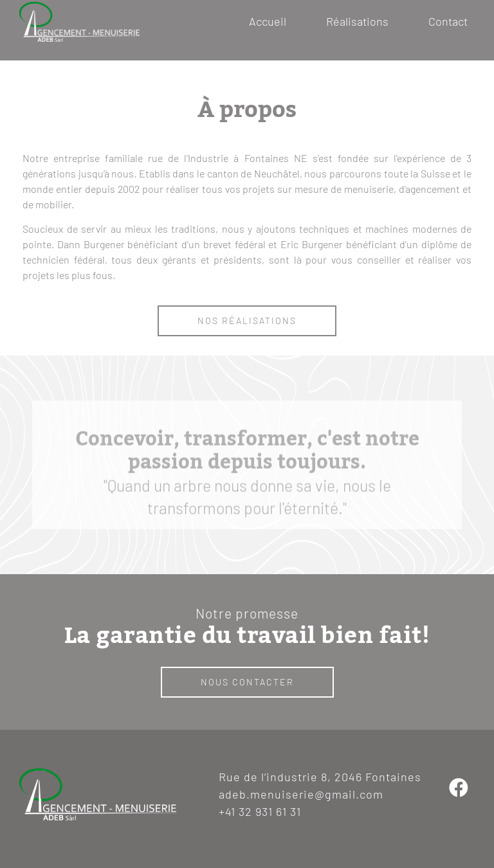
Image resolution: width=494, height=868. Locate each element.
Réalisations (357, 21)
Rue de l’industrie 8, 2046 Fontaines (320, 777)
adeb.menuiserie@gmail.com (301, 794)
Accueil (268, 21)
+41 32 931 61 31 (260, 811)
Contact (448, 21)
